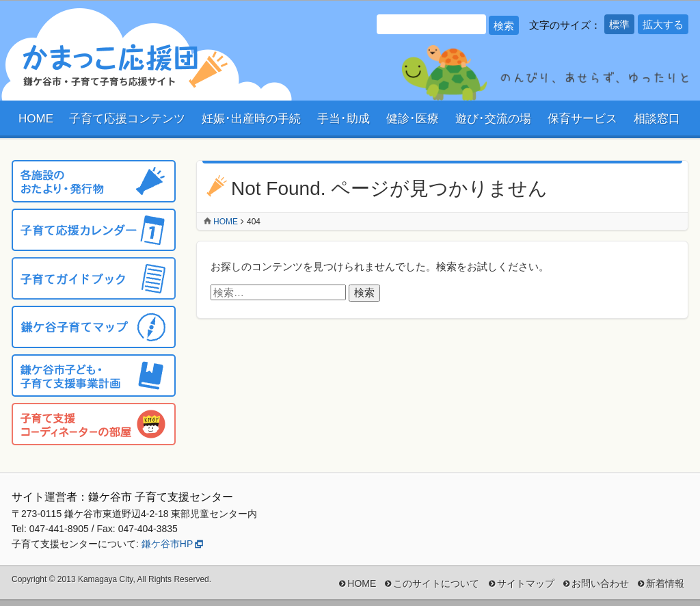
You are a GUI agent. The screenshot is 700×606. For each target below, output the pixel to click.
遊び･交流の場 (493, 119)
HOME (36, 119)
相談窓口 (657, 119)
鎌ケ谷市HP (167, 544)
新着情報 (665, 583)
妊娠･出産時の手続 (251, 119)
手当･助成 (344, 119)
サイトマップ (526, 583)
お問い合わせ (600, 583)
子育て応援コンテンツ (127, 119)
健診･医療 (413, 119)
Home (226, 222)
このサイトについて (436, 583)
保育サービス (582, 119)
